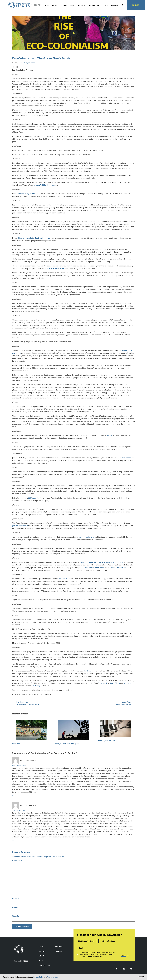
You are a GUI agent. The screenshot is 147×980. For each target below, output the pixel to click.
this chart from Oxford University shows (34, 238)
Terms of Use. (53, 977)
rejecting (128, 683)
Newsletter (94, 5)
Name (15, 899)
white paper (126, 458)
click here (87, 671)
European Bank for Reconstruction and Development (102, 562)
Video (64, 5)
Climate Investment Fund (94, 568)
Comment (17, 861)
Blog (72, 5)
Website (16, 916)
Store (105, 5)
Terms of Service (92, 956)
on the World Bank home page (45, 185)
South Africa (115, 683)
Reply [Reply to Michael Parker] (14, 841)
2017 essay (32, 498)
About (55, 5)
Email (15, 907)
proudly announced (20, 526)
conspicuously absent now (28, 194)
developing (36, 686)
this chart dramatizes (56, 269)
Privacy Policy (38, 977)
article (110, 435)
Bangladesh (103, 683)
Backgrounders (30, 63)
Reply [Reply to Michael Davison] (14, 796)
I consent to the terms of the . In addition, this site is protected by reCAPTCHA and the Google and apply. (97, 954)
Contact (115, 5)
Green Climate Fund (118, 568)
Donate (135, 5)
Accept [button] (141, 977)
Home (46, 5)
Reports (82, 5)
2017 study (63, 579)
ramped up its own (87, 537)
